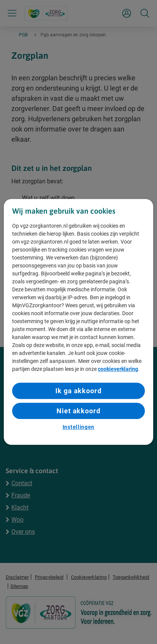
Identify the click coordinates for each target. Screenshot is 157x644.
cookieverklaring (118, 369)
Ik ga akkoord (78, 391)
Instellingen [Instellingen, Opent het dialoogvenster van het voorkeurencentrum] (78, 427)
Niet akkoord (78, 411)
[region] (78, 322)
